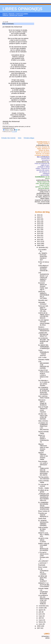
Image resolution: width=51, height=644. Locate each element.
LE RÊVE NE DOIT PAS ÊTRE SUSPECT (43, 579)
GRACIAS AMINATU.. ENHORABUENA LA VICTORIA (44, 295)
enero (41, 624)
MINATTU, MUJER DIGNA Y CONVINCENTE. (44, 439)
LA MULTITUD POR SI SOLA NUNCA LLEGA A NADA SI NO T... (44, 374)
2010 (39, 243)
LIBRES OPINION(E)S (22, 9)
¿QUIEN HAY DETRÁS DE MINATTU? (43, 334)
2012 (39, 239)
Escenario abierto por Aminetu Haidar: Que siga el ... (43, 286)
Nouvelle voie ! (43, 300)
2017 (39, 229)
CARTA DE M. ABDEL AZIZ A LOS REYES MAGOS (44, 316)
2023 (39, 217)
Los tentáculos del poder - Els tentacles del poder (44, 341)
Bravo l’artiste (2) (44, 511)
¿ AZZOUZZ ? (43, 563)
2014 (39, 235)
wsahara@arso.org (42, 145)
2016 (39, 231)
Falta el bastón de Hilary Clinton (43, 529)
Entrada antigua (29, 138)
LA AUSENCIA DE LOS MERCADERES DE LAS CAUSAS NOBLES (44, 600)
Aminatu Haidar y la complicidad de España (43, 591)
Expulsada (42, 565)
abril (40, 618)
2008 (39, 626)
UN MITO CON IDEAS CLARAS (43, 540)
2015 (39, 233)
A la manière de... (42, 250)
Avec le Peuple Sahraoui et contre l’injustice (43, 409)
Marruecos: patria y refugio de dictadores (43, 402)
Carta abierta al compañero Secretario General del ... (44, 268)
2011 (39, 241)
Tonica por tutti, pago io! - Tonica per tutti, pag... (43, 308)
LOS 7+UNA (42, 357)
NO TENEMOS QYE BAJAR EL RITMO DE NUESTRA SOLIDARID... (44, 391)
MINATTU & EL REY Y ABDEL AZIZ (44, 535)
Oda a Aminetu (8, 24)
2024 (39, 215)
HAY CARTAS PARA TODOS (44, 397)
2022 (39, 219)
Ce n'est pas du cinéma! (43, 485)
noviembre (42, 606)
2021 (39, 221)
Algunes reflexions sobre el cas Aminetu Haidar (43, 456)
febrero (41, 622)
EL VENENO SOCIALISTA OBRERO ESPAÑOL (43, 523)
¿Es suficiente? (43, 561)
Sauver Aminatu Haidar (44, 432)
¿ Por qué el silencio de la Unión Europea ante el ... (44, 556)
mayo (41, 616)
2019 (39, 225)
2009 (39, 245)
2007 (39, 628)
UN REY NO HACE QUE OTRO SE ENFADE (43, 416)
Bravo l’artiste (43, 567)
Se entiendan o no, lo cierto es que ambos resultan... (44, 383)
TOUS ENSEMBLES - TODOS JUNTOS (44, 353)
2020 (39, 223)
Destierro (41, 327)
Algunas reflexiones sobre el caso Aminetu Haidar (43, 447)
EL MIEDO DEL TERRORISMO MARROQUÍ (44, 347)
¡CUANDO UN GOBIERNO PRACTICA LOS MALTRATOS (43, 426)
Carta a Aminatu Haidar (44, 482)
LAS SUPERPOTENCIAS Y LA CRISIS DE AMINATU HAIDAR (44, 277)
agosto (41, 610)
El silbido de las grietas (43, 491)
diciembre (42, 248)
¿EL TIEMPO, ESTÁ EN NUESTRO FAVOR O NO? (43, 257)
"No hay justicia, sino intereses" (44, 478)
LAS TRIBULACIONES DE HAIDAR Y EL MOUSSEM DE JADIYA (44, 471)
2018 (39, 227)
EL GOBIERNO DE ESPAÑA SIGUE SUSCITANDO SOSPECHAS (44, 506)
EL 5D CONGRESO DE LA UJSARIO (43, 572)
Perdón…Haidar (44, 488)
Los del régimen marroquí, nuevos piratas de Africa (44, 322)
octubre (41, 608)
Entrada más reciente (8, 138)
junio (40, 614)
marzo (41, 620)
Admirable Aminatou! (42, 303)
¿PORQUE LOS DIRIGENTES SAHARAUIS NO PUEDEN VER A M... (44, 497)
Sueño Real (42, 518)
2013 (39, 237)
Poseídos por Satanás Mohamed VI (43, 515)
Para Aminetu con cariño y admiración (43, 463)
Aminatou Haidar (44, 360)
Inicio (20, 138)
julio (40, 612)
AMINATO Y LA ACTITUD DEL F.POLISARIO (44, 585)
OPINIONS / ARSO (46, 637)
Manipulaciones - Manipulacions (44, 330)
